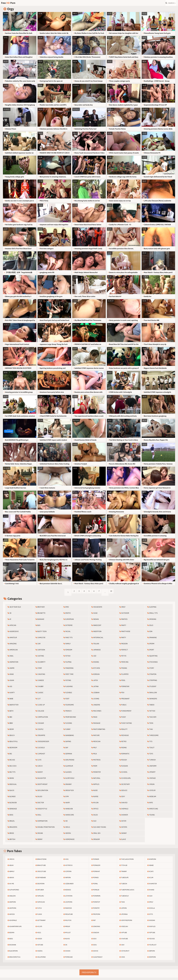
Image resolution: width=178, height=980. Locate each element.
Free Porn (16, 4)
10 (118, 595)
